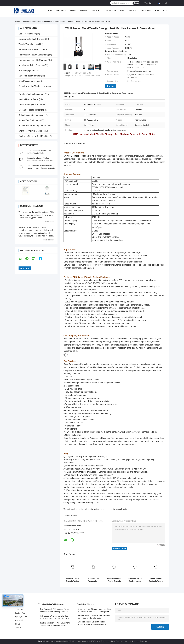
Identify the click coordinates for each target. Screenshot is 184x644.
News (157, 11)
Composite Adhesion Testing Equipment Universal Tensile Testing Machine (41, 161)
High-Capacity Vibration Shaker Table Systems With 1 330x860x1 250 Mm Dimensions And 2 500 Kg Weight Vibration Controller (54, 618)
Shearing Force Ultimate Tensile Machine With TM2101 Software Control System (94, 610)
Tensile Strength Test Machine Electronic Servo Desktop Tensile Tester (94, 617)
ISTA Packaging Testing (29, 81)
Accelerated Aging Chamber (31, 65)
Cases (166, 11)
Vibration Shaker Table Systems (33, 50)
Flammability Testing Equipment (33, 55)
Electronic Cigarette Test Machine (34, 136)
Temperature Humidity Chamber (33, 60)
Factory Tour (110, 11)
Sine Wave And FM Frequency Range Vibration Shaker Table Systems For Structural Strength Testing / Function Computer (55, 611)
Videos (73, 11)
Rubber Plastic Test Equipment (32, 126)
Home (50, 11)
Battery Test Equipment (29, 120)
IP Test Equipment (27, 71)
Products (61, 11)
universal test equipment (77, 509)
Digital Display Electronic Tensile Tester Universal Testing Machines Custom (156, 580)
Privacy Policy (44, 641)
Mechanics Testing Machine (31, 110)
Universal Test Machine (75, 144)
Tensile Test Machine (40, 22)
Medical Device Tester (28, 99)
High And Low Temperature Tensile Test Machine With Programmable (93, 580)
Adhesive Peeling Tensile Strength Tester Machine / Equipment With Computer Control (114, 580)
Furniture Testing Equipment (31, 94)
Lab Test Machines (27, 34)
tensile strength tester (119, 509)
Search (136, 3)
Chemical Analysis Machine (31, 131)
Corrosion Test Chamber (30, 76)
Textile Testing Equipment (30, 105)
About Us (96, 11)
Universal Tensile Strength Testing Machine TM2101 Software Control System (72, 580)
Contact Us (145, 11)
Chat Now (148, 3)
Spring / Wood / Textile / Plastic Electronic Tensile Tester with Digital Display (41, 168)
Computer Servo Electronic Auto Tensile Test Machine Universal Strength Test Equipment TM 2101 (135, 580)
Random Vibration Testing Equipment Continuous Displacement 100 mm (55, 624)
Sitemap (19, 627)
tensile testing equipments (98, 509)
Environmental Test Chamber (32, 39)
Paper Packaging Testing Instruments (36, 86)
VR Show (83, 11)
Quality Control (128, 11)
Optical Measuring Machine (31, 115)
